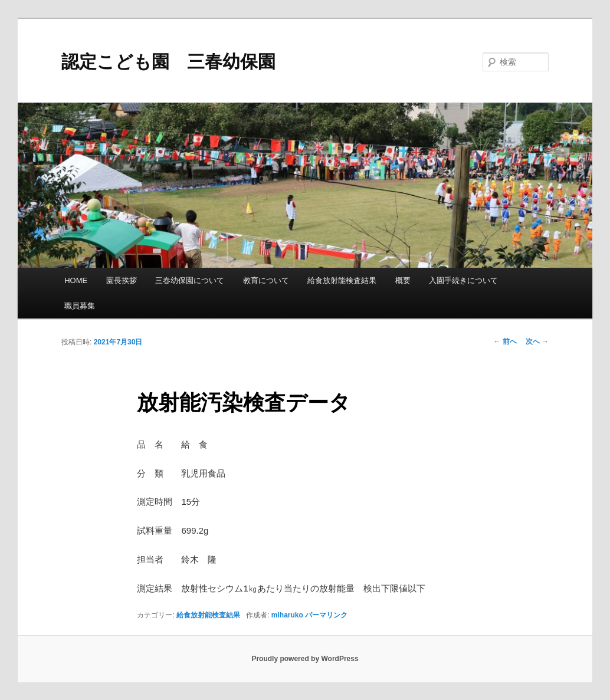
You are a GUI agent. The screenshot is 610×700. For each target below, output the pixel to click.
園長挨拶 (122, 280)
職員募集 (80, 306)
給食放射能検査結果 (342, 280)
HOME (76, 280)
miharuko (287, 615)
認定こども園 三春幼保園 (168, 62)
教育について (266, 280)
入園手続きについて (463, 280)
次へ (537, 341)
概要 (403, 280)
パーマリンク (326, 615)
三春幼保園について (190, 280)
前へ (505, 341)
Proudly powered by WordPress (305, 659)
